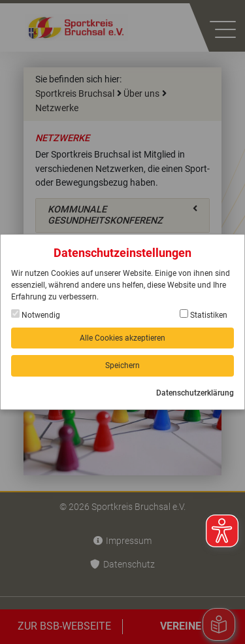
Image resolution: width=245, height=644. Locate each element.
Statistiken (204, 314)
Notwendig (36, 314)
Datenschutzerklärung (195, 393)
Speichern (122, 365)
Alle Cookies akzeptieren (122, 338)
